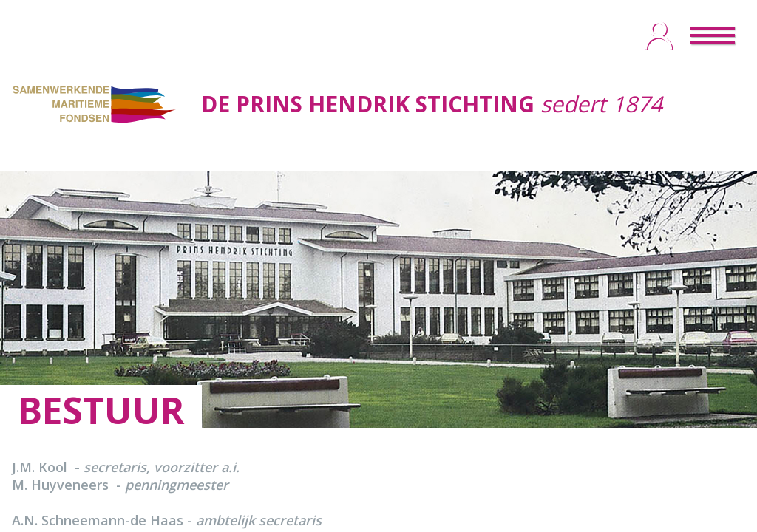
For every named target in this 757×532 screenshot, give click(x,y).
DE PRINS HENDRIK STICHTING (368, 104)
